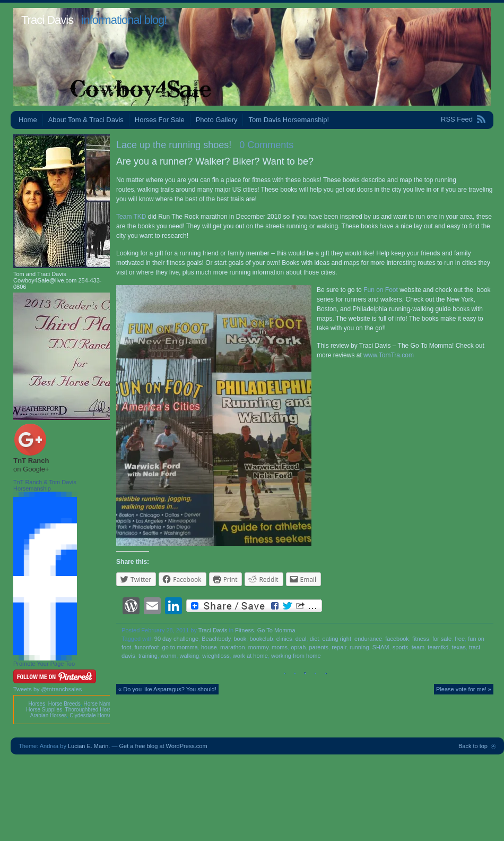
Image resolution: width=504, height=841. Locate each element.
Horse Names (99, 704)
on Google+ (31, 469)
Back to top (473, 746)
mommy (258, 647)
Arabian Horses (49, 715)
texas (459, 647)
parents (319, 647)
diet (315, 639)
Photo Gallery (217, 120)
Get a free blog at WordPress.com (163, 746)
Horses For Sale (160, 120)
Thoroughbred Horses (91, 710)
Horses (37, 704)
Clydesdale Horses (92, 715)
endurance (368, 639)
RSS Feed (457, 119)
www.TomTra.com (389, 355)
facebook (397, 639)
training (148, 656)
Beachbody (216, 639)
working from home (296, 656)
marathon (232, 647)
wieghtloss (216, 656)
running (359, 647)
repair (339, 647)
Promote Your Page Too (44, 664)
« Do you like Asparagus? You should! (167, 689)
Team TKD (132, 217)
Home (28, 120)
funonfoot (147, 647)
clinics (284, 639)
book (240, 639)
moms (280, 647)
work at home (250, 656)
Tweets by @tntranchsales (47, 689)
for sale (442, 639)
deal (301, 639)
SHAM (381, 647)
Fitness (244, 630)
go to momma (180, 647)
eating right (337, 639)
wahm (168, 656)
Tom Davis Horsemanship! (289, 120)
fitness (421, 639)
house (209, 647)
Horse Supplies (44, 710)
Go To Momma (276, 630)
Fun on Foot (381, 290)
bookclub (261, 639)
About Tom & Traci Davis (86, 120)
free (460, 639)
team (418, 647)
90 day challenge (176, 639)
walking (190, 656)
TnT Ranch (31, 461)
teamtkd (438, 647)
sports (401, 647)
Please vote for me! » (464, 689)
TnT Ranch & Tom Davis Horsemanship (45, 485)
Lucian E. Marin (88, 746)
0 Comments (266, 145)
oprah (298, 647)
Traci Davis (47, 20)
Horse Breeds (64, 704)
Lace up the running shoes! (174, 145)
